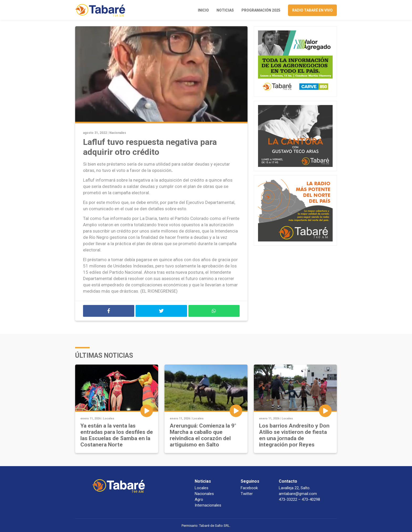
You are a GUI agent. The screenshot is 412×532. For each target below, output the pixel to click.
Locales (109, 418)
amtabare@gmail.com (298, 494)
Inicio (203, 10)
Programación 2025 (261, 10)
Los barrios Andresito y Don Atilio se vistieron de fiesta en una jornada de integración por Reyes (294, 435)
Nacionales (118, 133)
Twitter (247, 494)
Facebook (249, 488)
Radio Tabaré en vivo (312, 10)
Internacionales (208, 505)
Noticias (225, 10)
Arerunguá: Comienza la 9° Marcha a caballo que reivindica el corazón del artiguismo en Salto (203, 435)
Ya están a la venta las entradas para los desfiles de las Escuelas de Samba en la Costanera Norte (117, 435)
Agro (199, 499)
